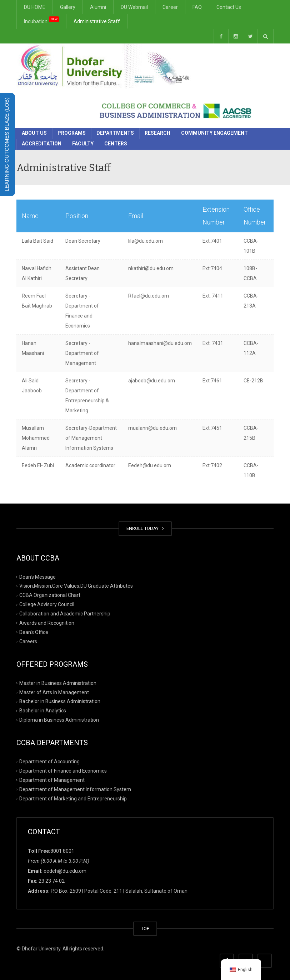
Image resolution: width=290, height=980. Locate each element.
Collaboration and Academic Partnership (65, 614)
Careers (28, 641)
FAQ (197, 7)
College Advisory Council (47, 604)
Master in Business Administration (58, 683)
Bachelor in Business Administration (60, 701)
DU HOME (35, 7)
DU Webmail (134, 7)
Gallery (68, 7)
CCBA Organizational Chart (50, 595)
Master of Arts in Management (54, 692)
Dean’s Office (34, 632)
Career (170, 7)
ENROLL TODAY (145, 528)
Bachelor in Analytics (43, 711)
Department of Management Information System (75, 789)
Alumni (98, 7)
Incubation (41, 20)
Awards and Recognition (47, 623)
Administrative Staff (97, 21)
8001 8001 (62, 851)
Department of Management (52, 780)
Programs (72, 133)
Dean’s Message (37, 577)
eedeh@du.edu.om (65, 871)
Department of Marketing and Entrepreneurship (73, 798)
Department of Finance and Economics (63, 771)
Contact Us (229, 7)
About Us (34, 133)
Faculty (83, 144)
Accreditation (42, 144)
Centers (116, 144)
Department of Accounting (49, 762)
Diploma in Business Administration (59, 720)
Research (157, 133)
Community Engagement (214, 133)
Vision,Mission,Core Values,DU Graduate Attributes (76, 586)
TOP (145, 929)
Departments (115, 133)
